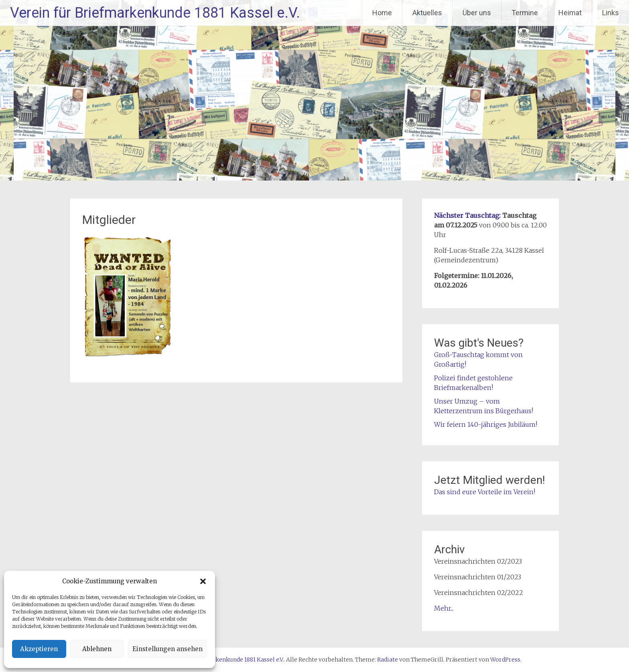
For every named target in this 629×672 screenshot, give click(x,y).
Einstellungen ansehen (167, 649)
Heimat (570, 13)
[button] (203, 581)
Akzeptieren (39, 649)
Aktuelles (427, 13)
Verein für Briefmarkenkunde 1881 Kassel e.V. (155, 13)
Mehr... (444, 608)
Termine (525, 13)
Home (382, 13)
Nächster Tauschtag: (467, 215)
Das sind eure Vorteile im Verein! (485, 492)
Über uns (477, 13)
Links (611, 13)
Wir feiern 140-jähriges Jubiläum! (486, 424)
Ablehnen (97, 649)
